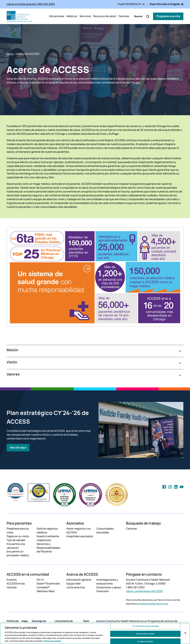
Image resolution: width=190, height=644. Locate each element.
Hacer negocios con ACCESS (79, 531)
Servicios (85, 16)
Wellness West (46, 591)
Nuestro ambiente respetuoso (48, 538)
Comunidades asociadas (105, 531)
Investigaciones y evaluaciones (107, 582)
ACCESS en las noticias (16, 586)
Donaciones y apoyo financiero (109, 589)
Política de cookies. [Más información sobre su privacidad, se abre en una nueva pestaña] (52, 641)
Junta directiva (76, 587)
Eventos (12, 580)
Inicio (10, 54)
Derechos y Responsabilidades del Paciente (48, 548)
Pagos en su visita (18, 536)
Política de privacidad (13, 623)
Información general (79, 580)
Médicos (72, 16)
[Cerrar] (185, 633)
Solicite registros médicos (47, 531)
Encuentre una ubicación (16, 546)
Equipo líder (74, 584)
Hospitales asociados (80, 536)
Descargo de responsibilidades (42, 623)
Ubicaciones (56, 16)
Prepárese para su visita (18, 531)
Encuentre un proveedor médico (18, 553)
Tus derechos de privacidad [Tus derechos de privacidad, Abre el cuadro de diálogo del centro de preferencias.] (145, 626)
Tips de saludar (16, 540)
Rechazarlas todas (145, 634)
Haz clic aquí (18, 448)
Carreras (124, 16)
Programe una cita (168, 16)
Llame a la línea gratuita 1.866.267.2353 (31, 4)
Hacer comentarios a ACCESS (144, 591)
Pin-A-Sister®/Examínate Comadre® (48, 584)
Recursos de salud (105, 16)
